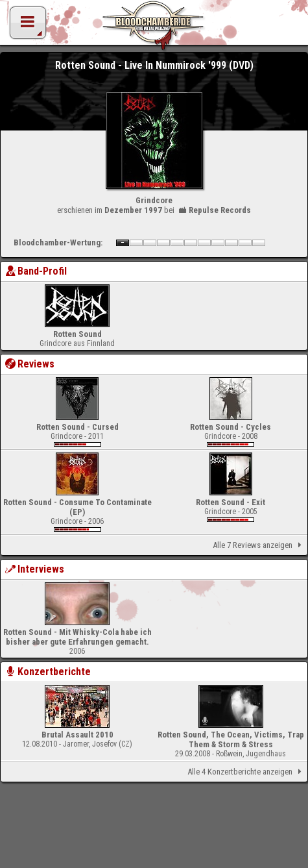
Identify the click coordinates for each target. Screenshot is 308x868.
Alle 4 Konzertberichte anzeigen (247, 772)
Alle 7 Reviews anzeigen (259, 545)
